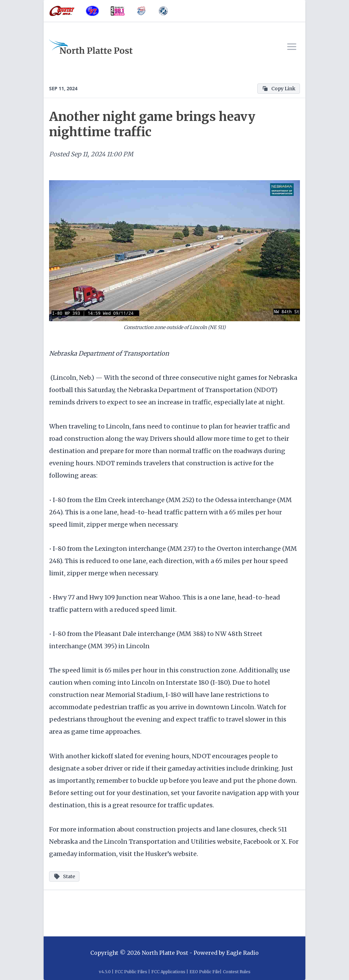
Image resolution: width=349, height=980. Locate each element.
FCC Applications (168, 972)
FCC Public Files (131, 972)
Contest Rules (237, 972)
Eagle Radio (242, 953)
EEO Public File (205, 972)
